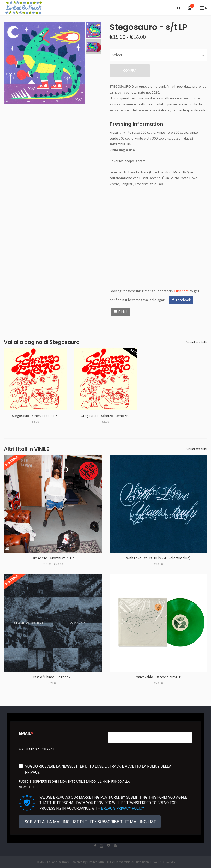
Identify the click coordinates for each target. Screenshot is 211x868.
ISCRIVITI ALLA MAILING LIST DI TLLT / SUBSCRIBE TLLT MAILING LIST (90, 822)
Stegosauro (65, 342)
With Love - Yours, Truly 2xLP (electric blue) (158, 558)
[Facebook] (181, 300)
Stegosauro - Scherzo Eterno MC (105, 416)
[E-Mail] (121, 312)
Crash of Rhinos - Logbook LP (53, 677)
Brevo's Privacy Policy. (123, 808)
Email (25, 734)
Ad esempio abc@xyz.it (37, 749)
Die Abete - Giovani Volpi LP (53, 558)
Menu (204, 8)
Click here (181, 291)
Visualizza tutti (197, 342)
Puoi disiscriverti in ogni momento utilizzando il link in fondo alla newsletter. (74, 785)
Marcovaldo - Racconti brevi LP (158, 677)
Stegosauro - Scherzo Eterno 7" (35, 416)
